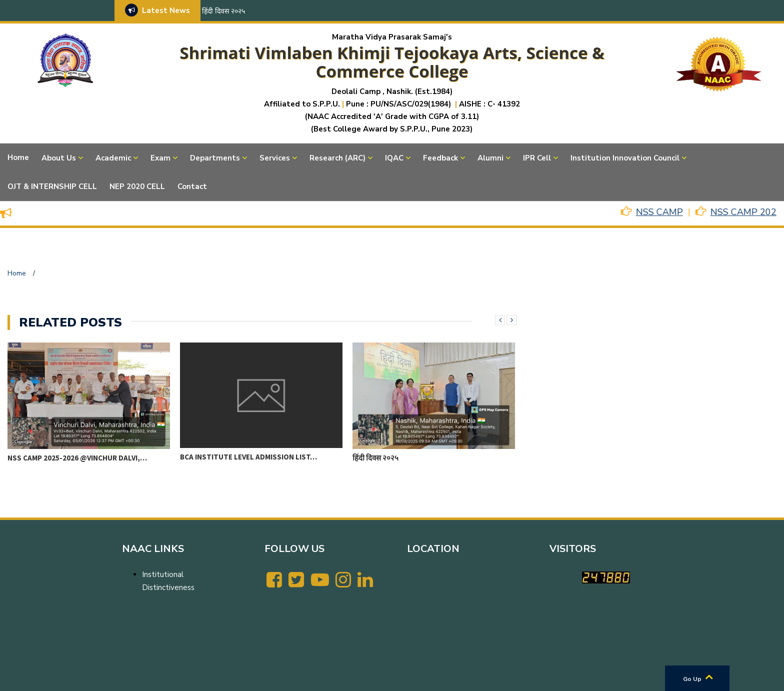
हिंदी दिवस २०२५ (223, 11)
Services (275, 158)
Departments (215, 158)
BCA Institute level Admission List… (248, 457)
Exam (160, 158)
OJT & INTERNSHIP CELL (52, 186)
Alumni (490, 158)
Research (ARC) (337, 158)
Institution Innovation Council (625, 158)
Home (18, 157)
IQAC (394, 158)
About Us (59, 158)
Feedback (440, 158)
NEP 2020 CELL (137, 186)
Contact (192, 186)
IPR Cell (537, 158)
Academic (113, 158)
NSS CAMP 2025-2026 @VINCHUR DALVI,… (77, 458)
